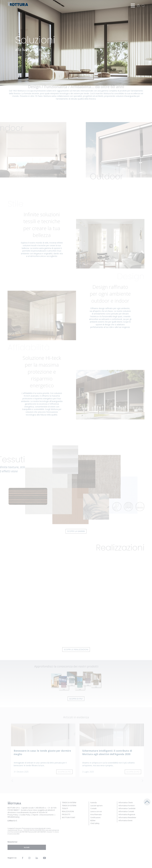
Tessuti (65, 808)
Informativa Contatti (126, 811)
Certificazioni (95, 817)
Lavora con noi (96, 811)
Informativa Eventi (125, 821)
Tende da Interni (69, 803)
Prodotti (66, 814)
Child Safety (95, 823)
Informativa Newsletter (127, 817)
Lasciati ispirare (96, 806)
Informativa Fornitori (127, 806)
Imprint (35, 815)
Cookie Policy (25, 815)
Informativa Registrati (127, 814)
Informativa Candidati (127, 808)
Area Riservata (96, 814)
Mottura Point (69, 817)
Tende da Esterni (69, 806)
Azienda (93, 803)
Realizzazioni (68, 811)
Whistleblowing (13, 817)
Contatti (93, 808)
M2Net (93, 821)
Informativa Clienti (126, 803)
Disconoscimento (47, 815)
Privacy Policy (13, 815)
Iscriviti (27, 847)
